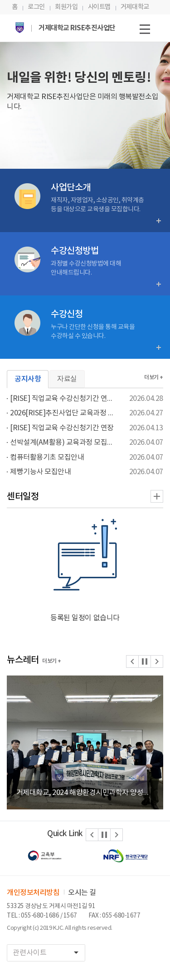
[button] (132, 661)
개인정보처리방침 (33, 893)
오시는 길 (82, 893)
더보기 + (154, 377)
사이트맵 (99, 7)
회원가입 (66, 7)
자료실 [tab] (67, 379)
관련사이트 (49, 953)
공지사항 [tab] (28, 379)
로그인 (36, 7)
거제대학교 (135, 7)
